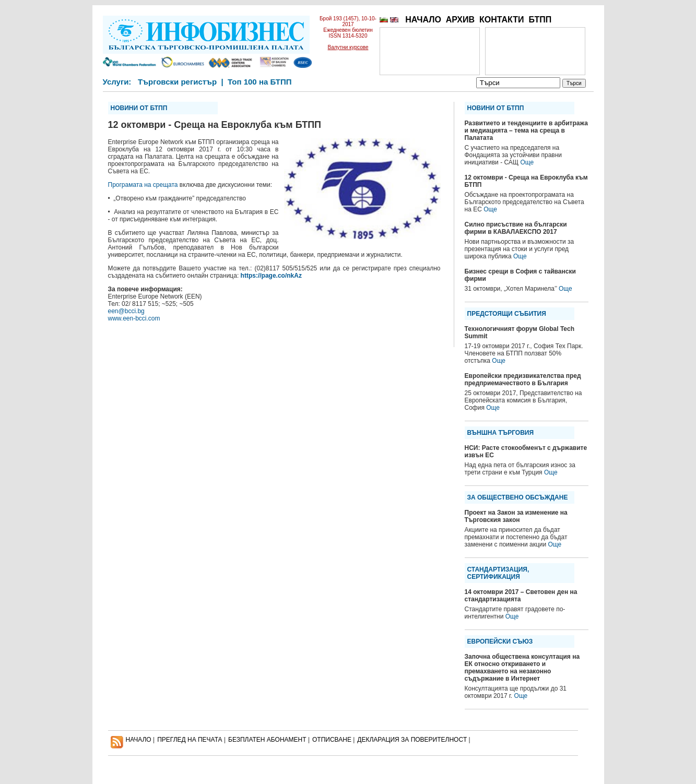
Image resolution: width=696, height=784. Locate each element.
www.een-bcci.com (134, 318)
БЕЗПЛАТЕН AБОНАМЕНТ (267, 740)
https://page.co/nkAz (271, 276)
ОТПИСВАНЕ (332, 740)
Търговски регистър (177, 82)
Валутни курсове (348, 47)
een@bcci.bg (126, 311)
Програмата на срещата (143, 185)
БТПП (540, 20)
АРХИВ (460, 20)
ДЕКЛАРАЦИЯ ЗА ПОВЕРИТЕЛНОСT (412, 740)
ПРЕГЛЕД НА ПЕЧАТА (190, 740)
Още (527, 162)
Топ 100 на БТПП (260, 82)
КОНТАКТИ (502, 20)
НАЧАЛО (423, 20)
